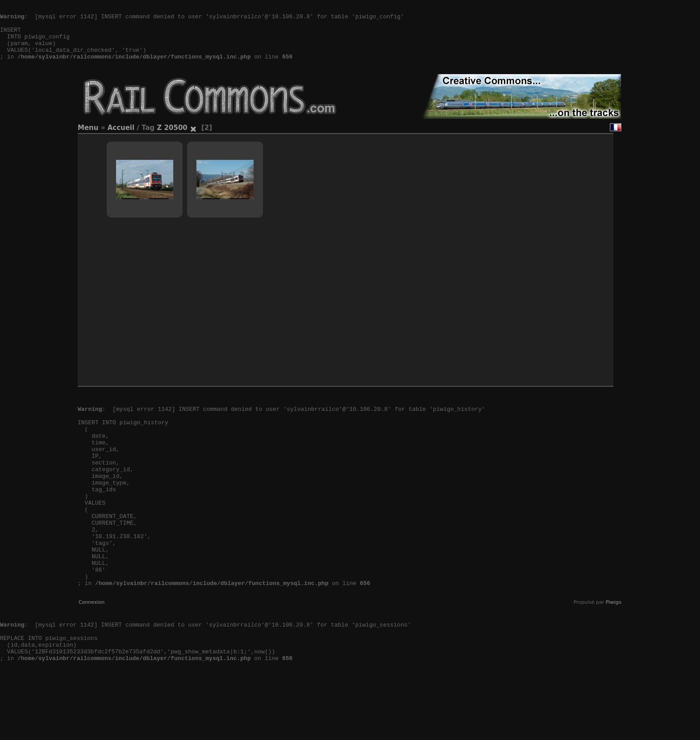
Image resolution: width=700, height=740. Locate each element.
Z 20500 (172, 141)
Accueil (121, 141)
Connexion (92, 656)
